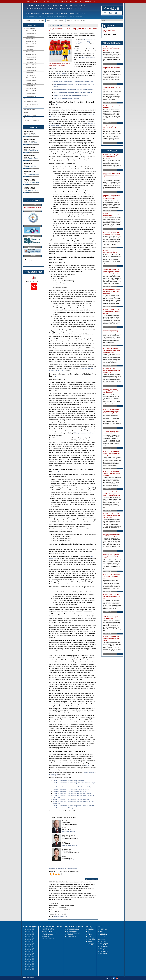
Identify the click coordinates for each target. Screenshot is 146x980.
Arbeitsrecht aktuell (36, 13)
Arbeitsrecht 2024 (31, 36)
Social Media (91, 940)
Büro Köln (102, 948)
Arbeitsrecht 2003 (31, 91)
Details (32, 137)
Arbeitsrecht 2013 (31, 65)
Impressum (103, 933)
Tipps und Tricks (28, 99)
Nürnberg (69, 20)
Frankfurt (34, 20)
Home (28, 13)
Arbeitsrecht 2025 (31, 34)
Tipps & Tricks (42, 16)
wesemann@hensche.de (69, 860)
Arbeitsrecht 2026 (31, 31)
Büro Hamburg (104, 945)
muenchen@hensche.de (32, 175)
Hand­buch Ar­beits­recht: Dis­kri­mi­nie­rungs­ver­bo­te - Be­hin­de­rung (72, 793)
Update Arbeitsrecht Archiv (31, 121)
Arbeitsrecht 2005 (31, 86)
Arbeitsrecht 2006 (31, 83)
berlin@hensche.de (31, 135)
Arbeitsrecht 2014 (31, 62)
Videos (26, 112)
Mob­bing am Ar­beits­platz (87, 57)
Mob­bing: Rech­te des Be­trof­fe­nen (84, 433)
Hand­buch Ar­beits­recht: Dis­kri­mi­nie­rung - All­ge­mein (69, 781)
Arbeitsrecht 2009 (31, 75)
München (62, 20)
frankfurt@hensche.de (32, 143)
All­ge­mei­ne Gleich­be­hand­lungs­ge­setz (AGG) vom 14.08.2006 (84, 42)
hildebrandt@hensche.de (69, 846)
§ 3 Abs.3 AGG (60, 73)
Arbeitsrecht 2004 (31, 88)
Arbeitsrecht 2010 (31, 73)
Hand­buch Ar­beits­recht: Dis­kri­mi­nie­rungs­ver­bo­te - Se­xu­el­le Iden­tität (73, 806)
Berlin (28, 20)
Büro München (104, 950)
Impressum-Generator (32, 16)
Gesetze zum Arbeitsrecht (61, 13)
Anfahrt (26, 137)
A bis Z (90, 928)
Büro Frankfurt (104, 943)
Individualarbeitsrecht (73, 930)
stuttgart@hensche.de (32, 190)
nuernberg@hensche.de (32, 182)
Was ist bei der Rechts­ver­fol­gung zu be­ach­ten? (66, 98)
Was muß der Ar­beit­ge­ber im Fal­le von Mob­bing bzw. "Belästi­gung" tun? (73, 93)
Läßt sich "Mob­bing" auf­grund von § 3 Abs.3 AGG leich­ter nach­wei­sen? (73, 82)
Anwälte (84, 20)
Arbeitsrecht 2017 (31, 54)
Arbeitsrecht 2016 (31, 57)
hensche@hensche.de (69, 831)
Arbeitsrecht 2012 (31, 67)
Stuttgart (77, 20)
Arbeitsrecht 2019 (31, 49)
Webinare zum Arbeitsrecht (31, 118)
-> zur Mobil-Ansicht (30, 25)
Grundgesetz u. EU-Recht (74, 928)
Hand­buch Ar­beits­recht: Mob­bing (63, 808)
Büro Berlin (103, 942)
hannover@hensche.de (32, 159)
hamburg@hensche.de (32, 151)
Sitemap (90, 941)
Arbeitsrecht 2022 (31, 41)
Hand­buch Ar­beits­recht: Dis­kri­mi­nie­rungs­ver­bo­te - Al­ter (70, 791)
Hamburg (42, 20)
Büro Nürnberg (104, 952)
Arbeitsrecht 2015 (31, 60)
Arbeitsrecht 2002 (31, 94)
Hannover (49, 20)
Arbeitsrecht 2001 (31, 96)
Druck (90, 931)
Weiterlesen (108, 64)
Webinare (72, 16)
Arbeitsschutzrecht (72, 931)
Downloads (91, 930)
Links (89, 936)
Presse (84, 13)
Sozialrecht (70, 935)
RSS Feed (91, 938)
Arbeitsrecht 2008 (31, 78)
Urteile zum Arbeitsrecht (75, 13)
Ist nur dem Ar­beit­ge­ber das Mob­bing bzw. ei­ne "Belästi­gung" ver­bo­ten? (73, 90)
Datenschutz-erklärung (103, 935)
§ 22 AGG (88, 766)
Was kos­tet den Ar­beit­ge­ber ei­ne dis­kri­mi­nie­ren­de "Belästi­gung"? (71, 95)
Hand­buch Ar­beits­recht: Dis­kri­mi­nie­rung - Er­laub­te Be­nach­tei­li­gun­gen (74, 787)
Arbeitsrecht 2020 (31, 47)
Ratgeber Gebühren (63, 16)
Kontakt (90, 935)
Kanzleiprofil (79, 16)
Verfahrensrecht (71, 936)
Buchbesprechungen (47, 928)
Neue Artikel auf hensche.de (49, 933)
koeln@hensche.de (31, 166)
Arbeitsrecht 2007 (31, 81)
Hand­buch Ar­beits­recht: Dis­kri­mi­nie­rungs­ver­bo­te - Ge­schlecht (72, 799)
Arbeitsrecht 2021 (31, 44)
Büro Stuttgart (104, 953)
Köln (56, 20)
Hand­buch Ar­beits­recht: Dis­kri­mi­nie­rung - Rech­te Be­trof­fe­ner (71, 789)
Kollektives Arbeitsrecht (73, 933)
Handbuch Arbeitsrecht (48, 13)
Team (101, 931)
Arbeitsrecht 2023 (31, 39)
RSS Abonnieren (91, 879)
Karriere (90, 933)
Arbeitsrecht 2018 (31, 52)
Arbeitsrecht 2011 (31, 70)
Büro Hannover (104, 947)
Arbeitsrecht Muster (52, 16)
